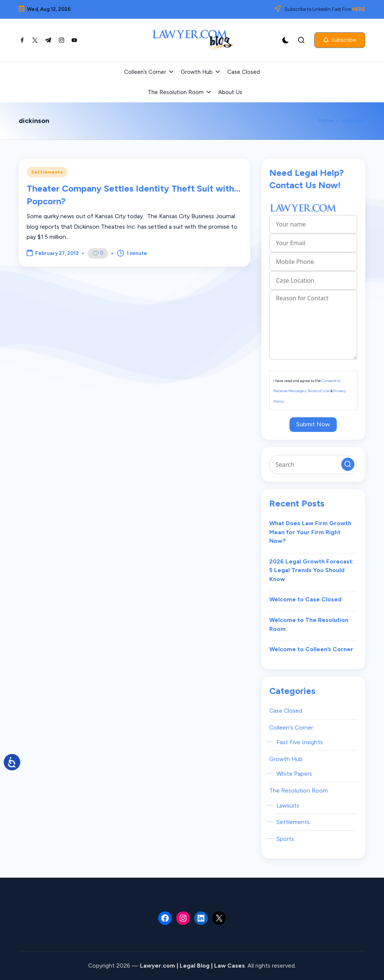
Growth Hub (286, 759)
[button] (340, 40)
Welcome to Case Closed (305, 599)
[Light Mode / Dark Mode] (286, 40)
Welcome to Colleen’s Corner (311, 649)
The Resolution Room (298, 790)
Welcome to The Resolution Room (309, 624)
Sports (285, 839)
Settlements (47, 172)
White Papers (294, 774)
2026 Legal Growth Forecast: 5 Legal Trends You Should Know (311, 570)
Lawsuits (288, 805)
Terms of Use (319, 391)
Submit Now (313, 424)
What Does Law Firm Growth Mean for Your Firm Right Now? (310, 532)
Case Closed (286, 711)
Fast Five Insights (300, 742)
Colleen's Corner (291, 728)
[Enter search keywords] (313, 465)
